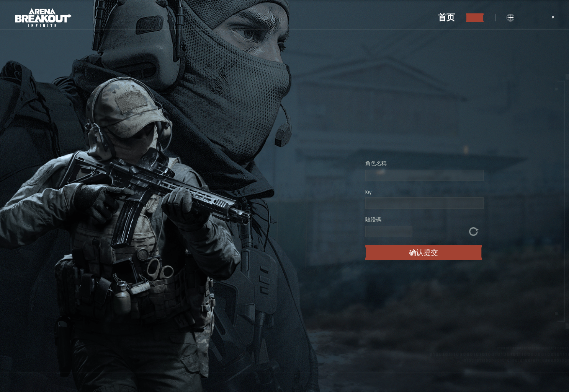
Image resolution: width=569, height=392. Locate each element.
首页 (446, 17)
